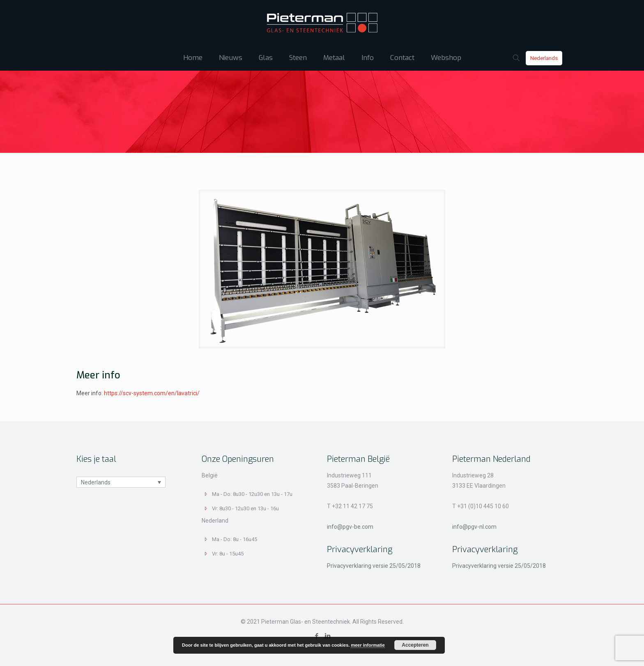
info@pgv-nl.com (474, 527)
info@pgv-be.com (350, 527)
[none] (121, 482)
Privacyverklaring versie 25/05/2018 (374, 566)
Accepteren (415, 645)
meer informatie (368, 645)
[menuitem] (121, 482)
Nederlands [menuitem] (96, 482)
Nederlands (544, 58)
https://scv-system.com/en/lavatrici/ (152, 393)
